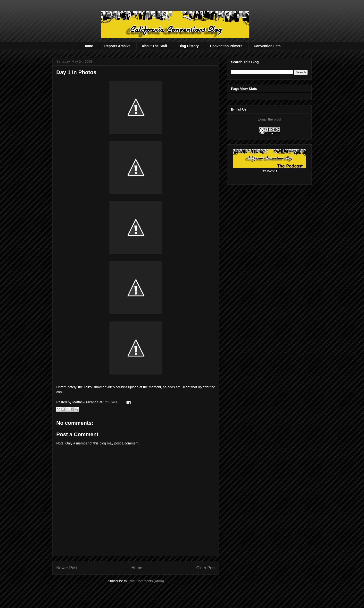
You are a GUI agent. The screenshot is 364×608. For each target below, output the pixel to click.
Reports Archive (117, 46)
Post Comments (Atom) (146, 581)
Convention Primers (226, 46)
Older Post (206, 568)
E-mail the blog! (269, 119)
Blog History (188, 46)
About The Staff (154, 46)
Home (88, 46)
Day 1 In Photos (76, 72)
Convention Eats (267, 46)
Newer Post (67, 568)
